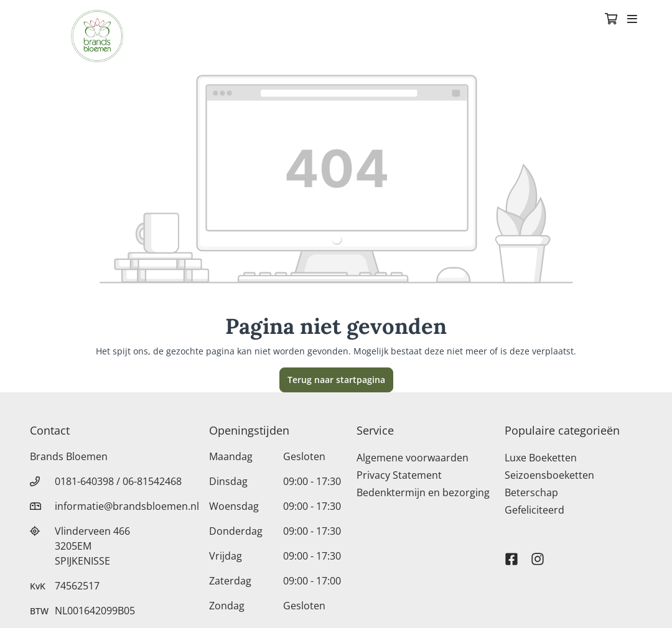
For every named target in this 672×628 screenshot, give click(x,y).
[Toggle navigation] (632, 20)
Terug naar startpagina (336, 380)
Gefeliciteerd (534, 510)
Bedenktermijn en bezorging (423, 492)
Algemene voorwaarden (413, 458)
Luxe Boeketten (541, 458)
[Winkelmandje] (611, 20)
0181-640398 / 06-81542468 (118, 481)
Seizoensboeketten (549, 475)
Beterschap (531, 492)
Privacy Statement (399, 475)
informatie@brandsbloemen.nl (127, 506)
